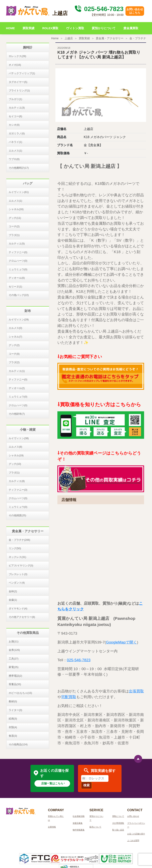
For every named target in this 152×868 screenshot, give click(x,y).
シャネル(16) (16, 209)
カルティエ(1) (17, 371)
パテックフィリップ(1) (22, 73)
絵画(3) (13, 719)
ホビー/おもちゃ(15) (20, 693)
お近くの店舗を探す (136, 834)
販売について (95, 827)
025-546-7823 (99, 9)
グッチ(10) (15, 464)
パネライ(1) (15, 142)
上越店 (69, 38)
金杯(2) (13, 591)
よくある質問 (133, 840)
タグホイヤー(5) (18, 82)
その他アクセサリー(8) (22, 617)
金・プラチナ (138, 38)
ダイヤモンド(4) (18, 608)
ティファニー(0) (18, 252)
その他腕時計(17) (19, 168)
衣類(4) (13, 727)
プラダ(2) (14, 362)
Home (55, 38)
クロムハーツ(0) (18, 261)
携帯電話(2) (15, 676)
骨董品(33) (15, 684)
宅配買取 (69, 697)
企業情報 (52, 827)
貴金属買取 (131, 28)
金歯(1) (13, 600)
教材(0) (13, 701)
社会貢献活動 (79, 816)
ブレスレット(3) (18, 574)
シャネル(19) (16, 455)
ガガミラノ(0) (17, 133)
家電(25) (14, 667)
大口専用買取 (118, 823)
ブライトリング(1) (19, 90)
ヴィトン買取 (75, 28)
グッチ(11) (15, 218)
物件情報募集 (79, 830)
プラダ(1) (14, 235)
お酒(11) (14, 641)
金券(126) (14, 650)
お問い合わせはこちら (135, 11)
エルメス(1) (15, 151)
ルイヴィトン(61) (19, 192)
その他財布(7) (17, 414)
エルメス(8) (15, 447)
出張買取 (136, 691)
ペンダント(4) (17, 583)
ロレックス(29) (17, 56)
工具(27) (14, 659)
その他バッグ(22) (19, 295)
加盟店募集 (78, 823)
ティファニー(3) (18, 490)
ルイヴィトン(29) (19, 319)
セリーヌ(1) (15, 287)
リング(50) (15, 548)
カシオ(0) (14, 125)
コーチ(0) (14, 354)
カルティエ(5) (17, 244)
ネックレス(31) (17, 557)
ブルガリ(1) (15, 99)
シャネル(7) (15, 337)
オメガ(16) (15, 65)
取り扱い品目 (118, 830)
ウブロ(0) (14, 159)
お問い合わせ (133, 816)
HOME (10, 28)
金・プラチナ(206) (19, 540)
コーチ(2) (14, 226)
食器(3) (13, 736)
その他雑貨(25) (17, 515)
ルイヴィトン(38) (19, 438)
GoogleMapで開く (121, 642)
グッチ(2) (14, 345)
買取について (118, 816)
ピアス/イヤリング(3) (21, 565)
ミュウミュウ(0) (18, 269)
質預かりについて (104, 28)
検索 (86, 785)
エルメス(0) (15, 328)
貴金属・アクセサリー (110, 38)
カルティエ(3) (17, 108)
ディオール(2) (17, 388)
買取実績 (28, 28)
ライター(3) (15, 710)
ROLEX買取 (50, 28)
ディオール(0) (17, 278)
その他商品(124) (18, 744)
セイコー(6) (15, 116)
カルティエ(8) (17, 481)
